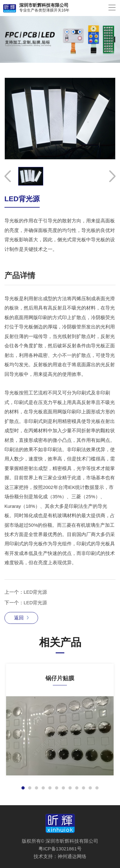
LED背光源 (36, 592)
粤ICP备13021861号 (60, 849)
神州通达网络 (72, 856)
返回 (21, 618)
